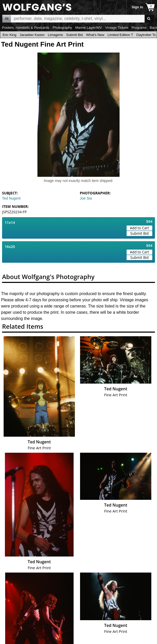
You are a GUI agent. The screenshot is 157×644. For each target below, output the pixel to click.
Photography (62, 28)
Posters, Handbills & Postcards (26, 28)
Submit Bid (74, 35)
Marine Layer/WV (88, 28)
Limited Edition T (120, 35)
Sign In (137, 7)
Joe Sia (86, 198)
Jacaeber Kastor (32, 35)
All (7, 19)
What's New (95, 35)
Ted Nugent (11, 198)
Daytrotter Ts (146, 35)
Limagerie (55, 35)
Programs (139, 28)
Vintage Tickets (117, 28)
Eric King (9, 35)
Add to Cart (139, 228)
